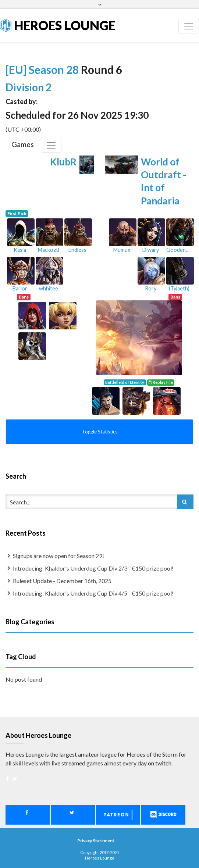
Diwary (151, 250)
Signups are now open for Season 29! (58, 556)
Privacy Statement (96, 841)
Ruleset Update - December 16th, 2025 (62, 581)
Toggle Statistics (100, 432)
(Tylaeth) (179, 288)
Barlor (20, 288)
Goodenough (182, 250)
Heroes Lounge (58, 25)
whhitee (49, 288)
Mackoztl (49, 250)
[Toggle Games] (51, 145)
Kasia (20, 250)
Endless (77, 250)
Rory (151, 288)
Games (23, 144)
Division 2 (29, 87)
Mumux (122, 250)
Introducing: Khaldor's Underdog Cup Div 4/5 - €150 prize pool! (93, 593)
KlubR (63, 162)
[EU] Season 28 (43, 69)
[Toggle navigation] (189, 26)
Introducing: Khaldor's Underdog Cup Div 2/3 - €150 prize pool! (93, 568)
